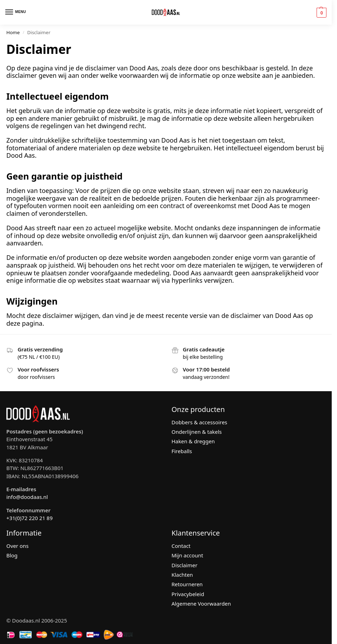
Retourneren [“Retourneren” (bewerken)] (187, 584)
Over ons (17, 546)
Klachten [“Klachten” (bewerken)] (182, 575)
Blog (12, 555)
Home (13, 32)
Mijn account (187, 555)
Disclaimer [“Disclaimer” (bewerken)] (185, 565)
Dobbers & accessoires (199, 422)
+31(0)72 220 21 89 (29, 518)
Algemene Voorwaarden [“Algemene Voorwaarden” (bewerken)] (201, 604)
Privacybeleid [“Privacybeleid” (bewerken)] (188, 594)
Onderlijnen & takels (197, 432)
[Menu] (16, 12)
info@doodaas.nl (27, 497)
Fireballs (182, 451)
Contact (181, 546)
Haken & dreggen (193, 441)
